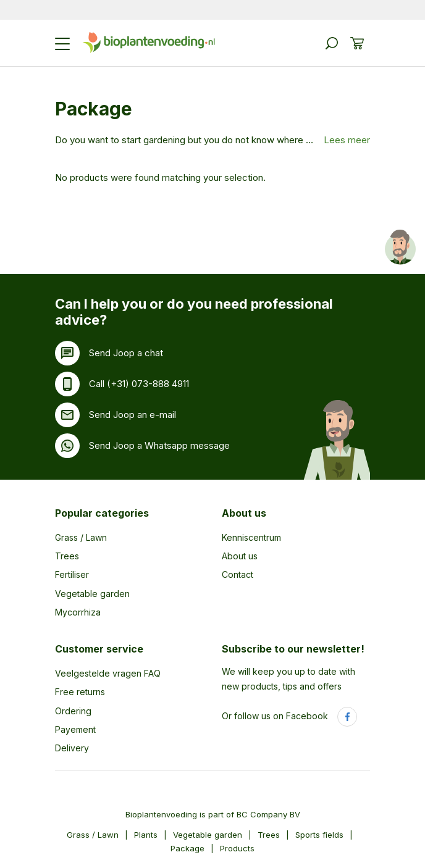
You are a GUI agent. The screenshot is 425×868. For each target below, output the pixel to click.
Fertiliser (72, 574)
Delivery (72, 748)
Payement (75, 729)
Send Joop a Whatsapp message (159, 445)
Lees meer (347, 140)
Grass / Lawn (81, 537)
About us (244, 513)
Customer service (99, 649)
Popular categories (102, 513)
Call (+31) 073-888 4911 (139, 384)
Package (187, 848)
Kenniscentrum (251, 537)
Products (237, 848)
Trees (67, 556)
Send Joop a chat (126, 353)
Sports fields (319, 835)
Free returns (80, 692)
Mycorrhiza (78, 612)
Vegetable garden (92, 594)
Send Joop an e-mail (133, 415)
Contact (238, 574)
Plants (146, 835)
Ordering (73, 711)
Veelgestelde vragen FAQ (108, 673)
